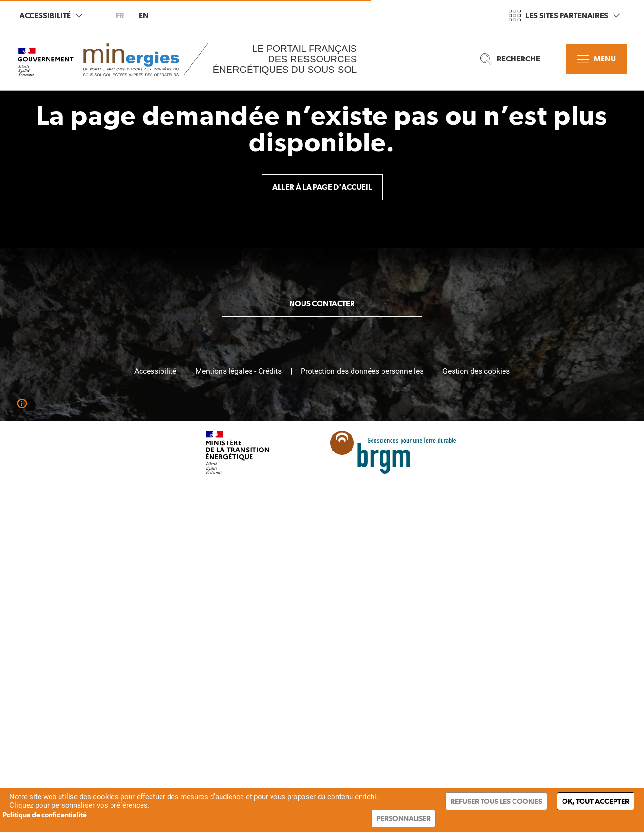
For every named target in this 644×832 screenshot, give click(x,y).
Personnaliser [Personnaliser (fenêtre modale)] (403, 818)
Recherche (510, 59)
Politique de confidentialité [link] (45, 815)
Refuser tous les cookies (496, 801)
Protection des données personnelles (362, 371)
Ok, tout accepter (596, 801)
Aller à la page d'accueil (322, 187)
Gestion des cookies (476, 371)
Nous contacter (322, 304)
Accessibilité (51, 15)
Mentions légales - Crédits (238, 371)
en (144, 15)
